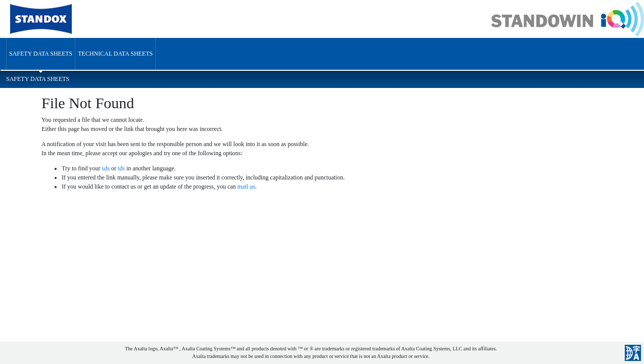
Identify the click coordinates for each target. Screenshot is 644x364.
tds (121, 168)
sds (106, 168)
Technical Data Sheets (115, 54)
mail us (246, 187)
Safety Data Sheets (41, 54)
